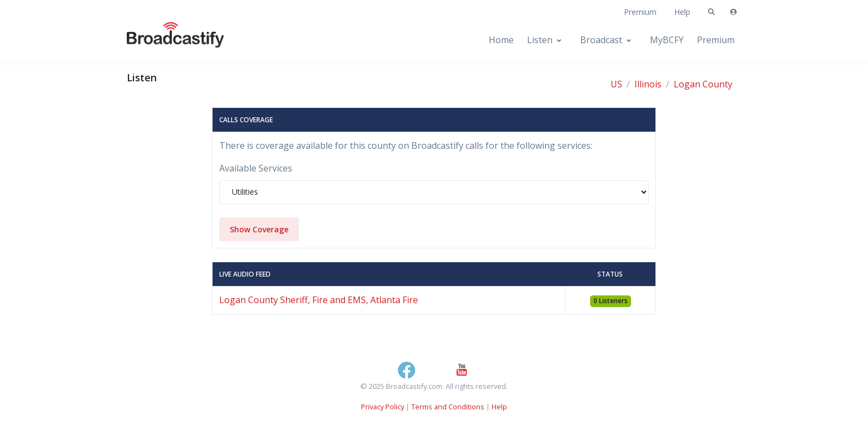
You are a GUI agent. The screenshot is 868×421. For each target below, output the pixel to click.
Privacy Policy (383, 407)
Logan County (703, 84)
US (616, 84)
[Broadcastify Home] (164, 40)
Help (682, 12)
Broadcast (601, 40)
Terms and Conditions (448, 407)
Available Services (256, 168)
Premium (640, 12)
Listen (540, 40)
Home (501, 40)
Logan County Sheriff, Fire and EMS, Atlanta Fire (319, 300)
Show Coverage (259, 229)
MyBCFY (667, 40)
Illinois (648, 84)
